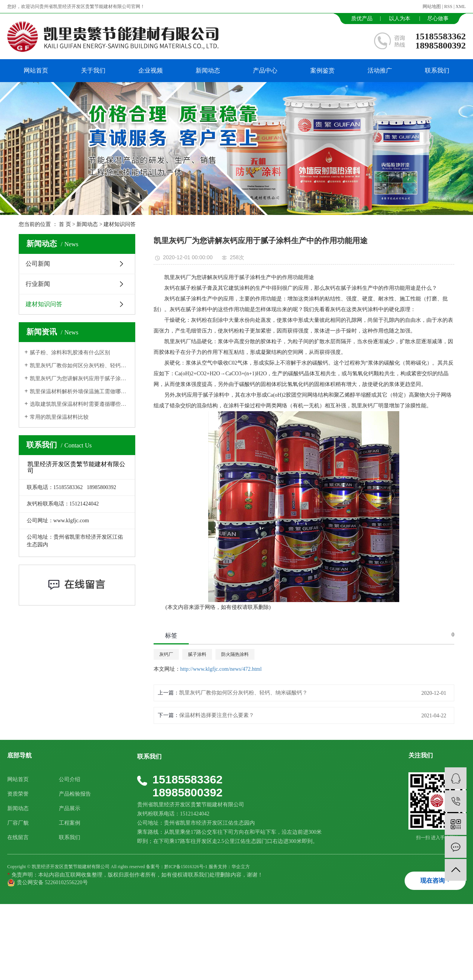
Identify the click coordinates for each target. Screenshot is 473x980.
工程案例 (70, 823)
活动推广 (380, 70)
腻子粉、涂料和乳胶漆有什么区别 (70, 353)
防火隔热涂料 (235, 654)
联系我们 (437, 70)
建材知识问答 (120, 224)
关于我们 (93, 70)
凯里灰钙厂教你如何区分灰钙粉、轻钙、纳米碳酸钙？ (80, 366)
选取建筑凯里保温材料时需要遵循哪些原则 (80, 404)
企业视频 (151, 70)
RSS (448, 6)
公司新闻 (38, 264)
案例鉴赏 (322, 70)
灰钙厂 (166, 654)
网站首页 (36, 70)
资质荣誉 (18, 794)
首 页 (65, 224)
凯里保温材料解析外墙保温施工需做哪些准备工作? (80, 392)
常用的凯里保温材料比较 (59, 417)
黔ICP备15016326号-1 (186, 867)
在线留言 (18, 837)
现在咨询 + (435, 881)
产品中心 (265, 70)
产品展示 (70, 808)
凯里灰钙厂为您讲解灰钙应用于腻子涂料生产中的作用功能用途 (80, 379)
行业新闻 (38, 284)
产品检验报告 (75, 794)
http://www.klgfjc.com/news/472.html (221, 669)
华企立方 (241, 867)
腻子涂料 (197, 654)
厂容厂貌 (18, 823)
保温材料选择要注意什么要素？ (217, 715)
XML (461, 6)
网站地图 (432, 6)
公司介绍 (70, 779)
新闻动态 (208, 70)
